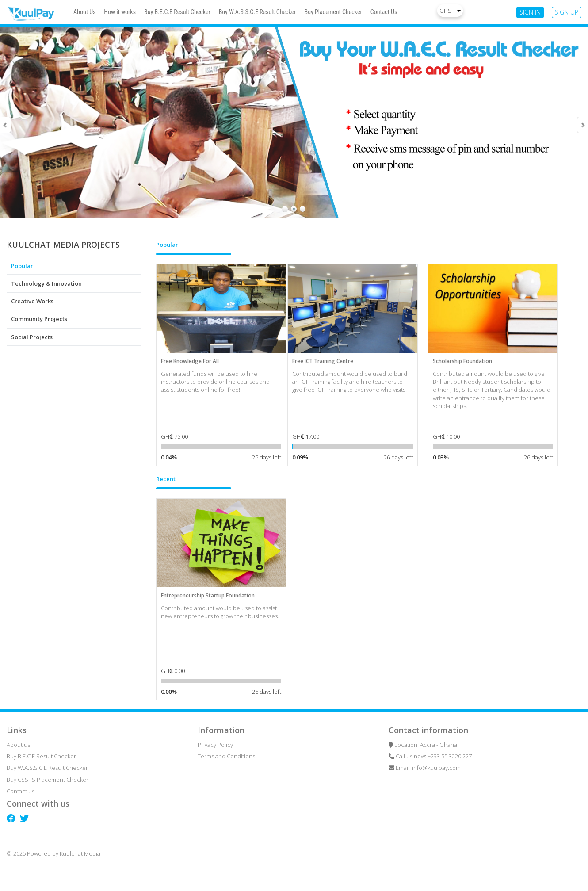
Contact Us (384, 12)
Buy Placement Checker (333, 12)
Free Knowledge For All (190, 361)
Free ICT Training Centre (323, 361)
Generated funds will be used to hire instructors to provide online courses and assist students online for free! (215, 382)
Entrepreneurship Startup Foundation (208, 595)
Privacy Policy (215, 745)
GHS (450, 11)
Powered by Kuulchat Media (64, 853)
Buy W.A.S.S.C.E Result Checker (258, 12)
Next (582, 125)
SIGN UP (567, 12)
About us (18, 745)
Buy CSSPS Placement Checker (48, 780)
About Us (84, 12)
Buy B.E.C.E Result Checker (177, 12)
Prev (6, 125)
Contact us (21, 791)
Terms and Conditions (226, 756)
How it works (120, 12)
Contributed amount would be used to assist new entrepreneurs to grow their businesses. (220, 612)
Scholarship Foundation (462, 361)
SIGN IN (530, 12)
